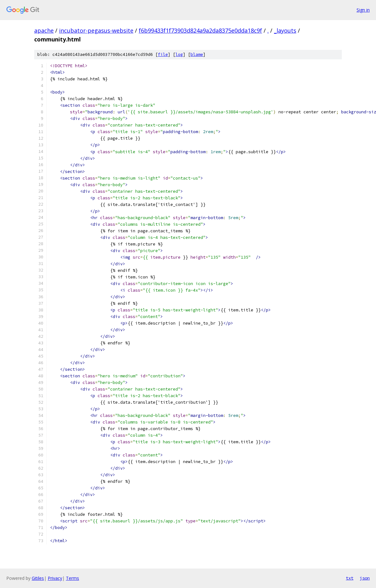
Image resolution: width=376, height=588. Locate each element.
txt (350, 578)
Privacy (55, 578)
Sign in (363, 10)
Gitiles (38, 578)
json (365, 578)
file (163, 54)
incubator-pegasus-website (96, 30)
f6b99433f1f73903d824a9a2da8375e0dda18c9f (200, 30)
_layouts (285, 30)
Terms (73, 578)
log (179, 54)
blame (197, 54)
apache (44, 30)
